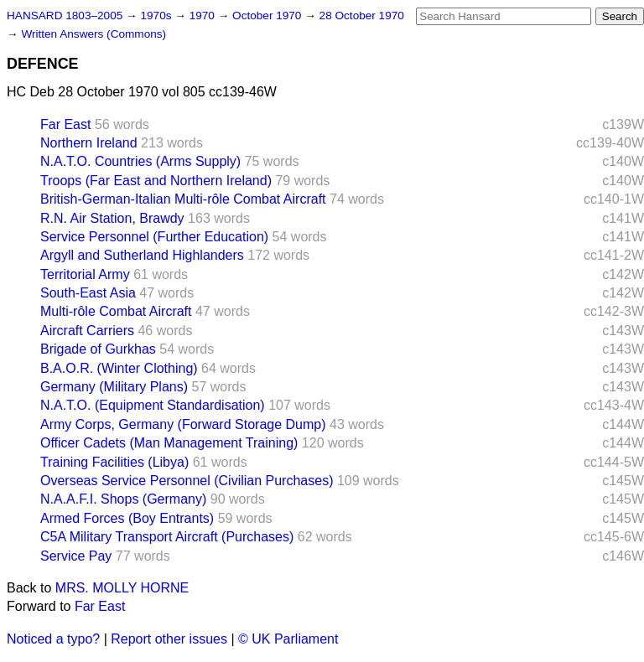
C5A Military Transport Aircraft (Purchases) (167, 537)
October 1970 (268, 16)
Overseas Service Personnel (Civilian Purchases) (187, 481)
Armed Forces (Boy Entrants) (127, 518)
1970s (157, 16)
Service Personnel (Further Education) (154, 237)
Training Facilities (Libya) (114, 462)
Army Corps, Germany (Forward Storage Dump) (183, 424)
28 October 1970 (362, 16)
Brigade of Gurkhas (98, 349)
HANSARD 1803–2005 (65, 16)
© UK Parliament (288, 639)
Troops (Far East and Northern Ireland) (156, 181)
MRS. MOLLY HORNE (122, 588)
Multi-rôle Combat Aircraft (116, 311)
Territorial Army (85, 274)
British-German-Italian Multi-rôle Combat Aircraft (183, 199)
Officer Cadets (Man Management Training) (169, 443)
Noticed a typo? (53, 639)
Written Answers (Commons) (93, 34)
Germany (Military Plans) (114, 387)
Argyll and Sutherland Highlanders (142, 255)
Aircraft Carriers (87, 331)
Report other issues (169, 639)
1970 (204, 16)
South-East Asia (88, 293)
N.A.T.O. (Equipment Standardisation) (153, 405)
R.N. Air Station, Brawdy (112, 218)
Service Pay (76, 556)
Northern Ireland (89, 143)
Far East (65, 124)
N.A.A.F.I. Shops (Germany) (123, 499)
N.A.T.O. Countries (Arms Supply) (140, 161)
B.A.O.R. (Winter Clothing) (119, 368)
